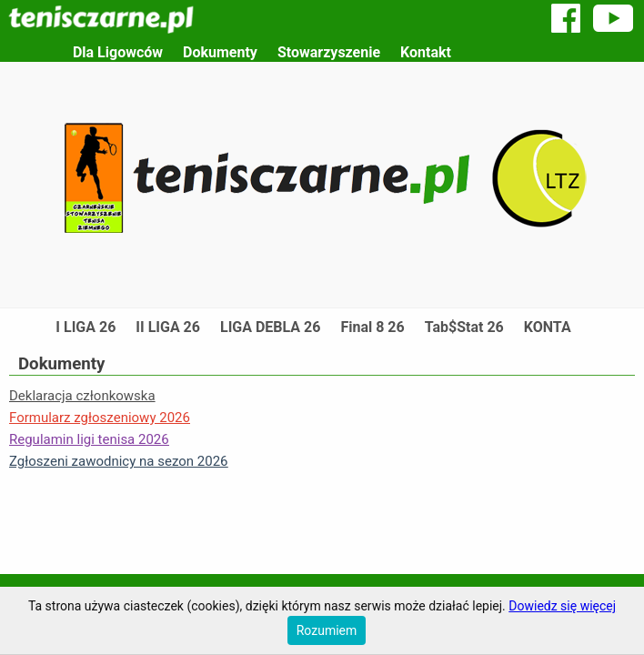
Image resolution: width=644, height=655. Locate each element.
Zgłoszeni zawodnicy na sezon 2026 (119, 461)
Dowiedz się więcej (562, 606)
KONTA (548, 327)
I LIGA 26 (86, 327)
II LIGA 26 (168, 327)
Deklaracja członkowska (82, 396)
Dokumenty (220, 52)
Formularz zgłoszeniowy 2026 (100, 418)
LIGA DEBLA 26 (270, 327)
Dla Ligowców (118, 52)
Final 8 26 (372, 327)
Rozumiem (327, 630)
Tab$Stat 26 (464, 327)
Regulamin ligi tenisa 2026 (89, 439)
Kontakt (426, 52)
